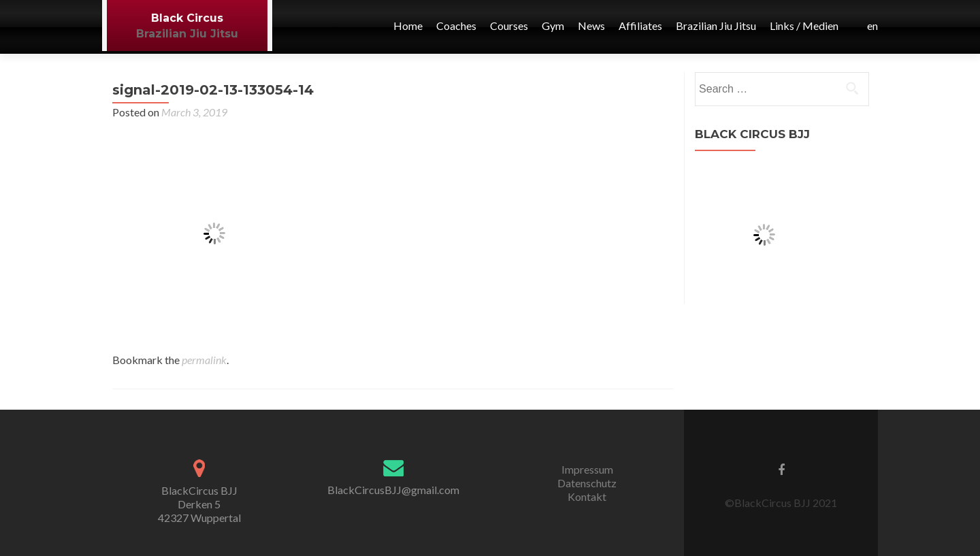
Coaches (456, 26)
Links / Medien (804, 26)
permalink (204, 360)
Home (408, 26)
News (591, 26)
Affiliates (640, 26)
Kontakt (587, 496)
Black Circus (187, 18)
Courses (509, 26)
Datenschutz (587, 483)
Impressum (587, 469)
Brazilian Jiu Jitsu (187, 34)
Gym (553, 26)
